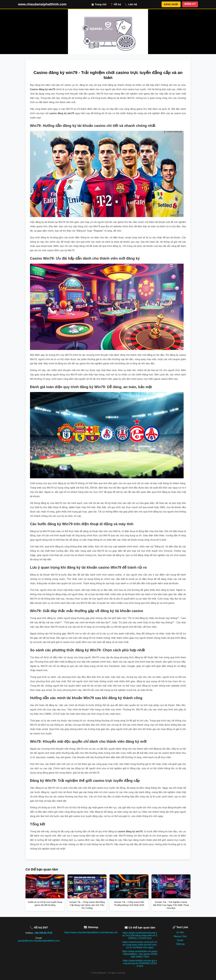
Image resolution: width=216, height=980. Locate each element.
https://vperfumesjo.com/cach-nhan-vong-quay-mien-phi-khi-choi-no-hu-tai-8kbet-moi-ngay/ (140, 945)
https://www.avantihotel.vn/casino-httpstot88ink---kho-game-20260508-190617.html (140, 954)
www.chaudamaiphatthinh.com (42, 4)
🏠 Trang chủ (99, 4)
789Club (180, 944)
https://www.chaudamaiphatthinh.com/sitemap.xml (91, 932)
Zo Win (180, 932)
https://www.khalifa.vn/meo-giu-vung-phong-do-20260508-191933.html (140, 963)
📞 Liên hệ (131, 4)
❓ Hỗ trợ (115, 4)
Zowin (180, 940)
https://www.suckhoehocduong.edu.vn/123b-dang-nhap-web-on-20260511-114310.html (140, 935)
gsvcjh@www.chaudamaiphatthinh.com (39, 941)
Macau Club (180, 936)
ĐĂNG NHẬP (171, 4)
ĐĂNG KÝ (190, 4)
